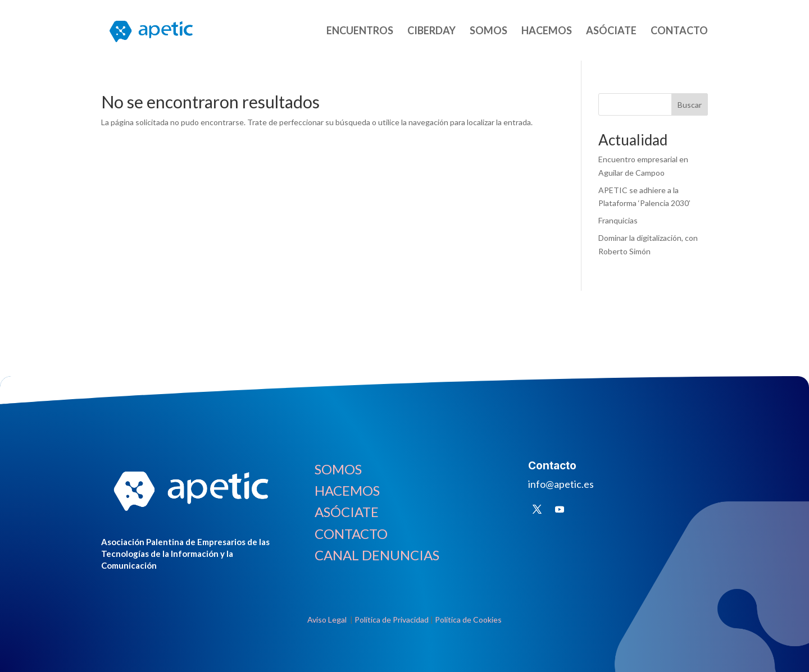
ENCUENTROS (360, 31)
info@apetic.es (561, 484)
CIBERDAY (431, 31)
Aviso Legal (328, 620)
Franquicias (618, 220)
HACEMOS (547, 31)
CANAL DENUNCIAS (377, 555)
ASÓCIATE (611, 31)
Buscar (690, 105)
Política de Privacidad (392, 620)
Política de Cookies (468, 620)
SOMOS (488, 31)
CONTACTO (679, 31)
